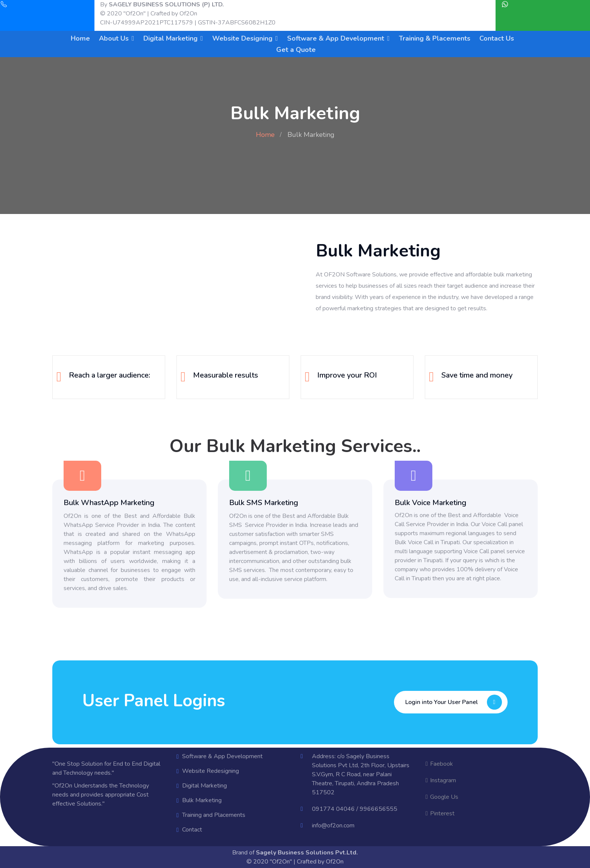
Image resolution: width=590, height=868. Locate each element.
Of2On (188, 14)
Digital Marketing (170, 38)
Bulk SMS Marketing (264, 503)
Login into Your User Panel (455, 702)
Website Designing (242, 38)
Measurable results (226, 375)
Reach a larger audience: (109, 375)
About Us (114, 38)
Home (80, 38)
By (162, 5)
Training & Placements (435, 38)
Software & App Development (336, 38)
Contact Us (497, 38)
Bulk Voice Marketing (430, 503)
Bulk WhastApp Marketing (109, 503)
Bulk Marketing (202, 800)
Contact (192, 830)
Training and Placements (214, 815)
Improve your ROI (347, 375)
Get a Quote (296, 50)
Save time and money (477, 375)
